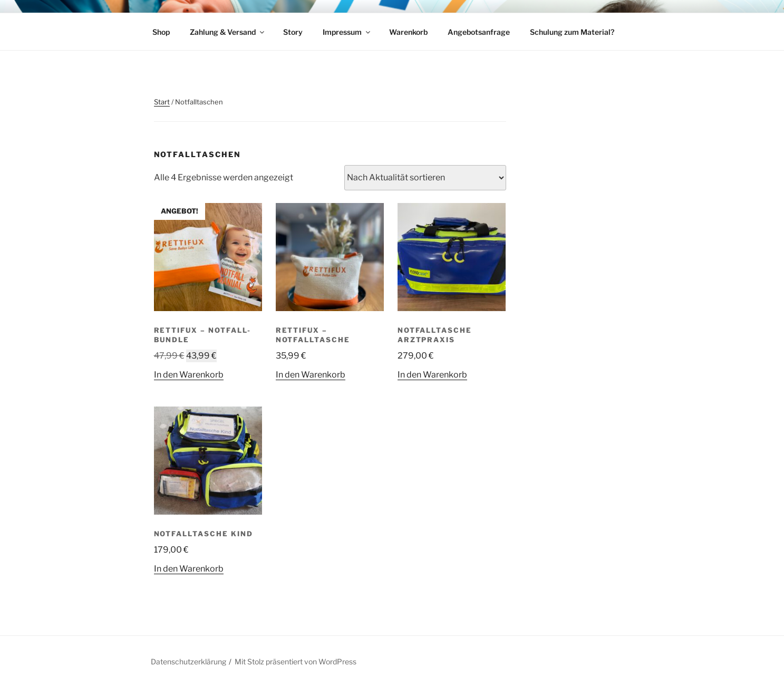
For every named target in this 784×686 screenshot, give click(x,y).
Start (162, 102)
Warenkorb (408, 32)
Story (293, 32)
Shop (161, 32)
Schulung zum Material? (572, 32)
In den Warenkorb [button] (189, 375)
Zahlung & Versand (228, 32)
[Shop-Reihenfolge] (425, 178)
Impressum (347, 32)
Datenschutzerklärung (188, 661)
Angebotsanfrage (479, 32)
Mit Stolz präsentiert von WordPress (296, 661)
